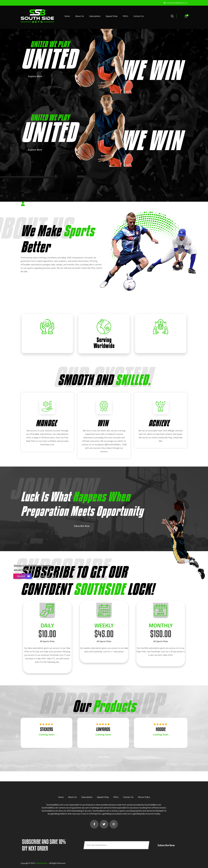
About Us (72, 796)
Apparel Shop (103, 796)
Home (61, 796)
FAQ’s (116, 796)
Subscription (87, 796)
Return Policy (144, 796)
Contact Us (128, 796)
